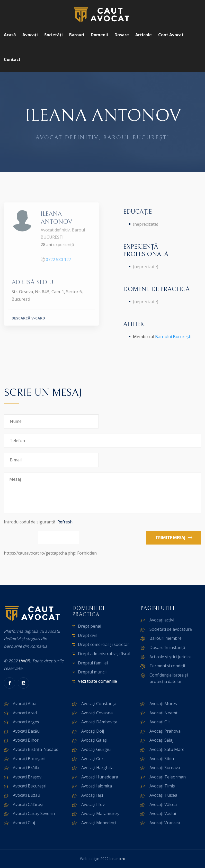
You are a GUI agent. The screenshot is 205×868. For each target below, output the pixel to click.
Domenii (99, 35)
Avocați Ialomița (97, 786)
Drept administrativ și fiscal (104, 654)
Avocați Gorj (93, 759)
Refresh (65, 522)
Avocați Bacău (26, 731)
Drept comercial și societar (104, 644)
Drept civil (88, 635)
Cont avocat (171, 35)
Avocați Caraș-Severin (34, 813)
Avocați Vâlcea (163, 804)
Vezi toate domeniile (97, 681)
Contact (12, 59)
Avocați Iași (92, 795)
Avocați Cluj (24, 823)
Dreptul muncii (92, 672)
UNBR (24, 661)
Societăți (54, 35)
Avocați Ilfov (93, 804)
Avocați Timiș (162, 786)
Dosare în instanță (167, 647)
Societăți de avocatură (171, 629)
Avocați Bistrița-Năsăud (36, 749)
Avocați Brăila (26, 768)
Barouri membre (166, 638)
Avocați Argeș (26, 722)
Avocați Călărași (28, 804)
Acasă (10, 35)
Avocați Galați (94, 740)
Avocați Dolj (93, 731)
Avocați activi (162, 620)
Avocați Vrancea (165, 823)
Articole (144, 35)
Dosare (122, 35)
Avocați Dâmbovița (99, 722)
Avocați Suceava (165, 768)
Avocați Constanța (99, 704)
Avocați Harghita (97, 768)
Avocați (30, 35)
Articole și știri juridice (171, 657)
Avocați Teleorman (168, 777)
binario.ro (117, 859)
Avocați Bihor (26, 740)
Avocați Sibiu (162, 759)
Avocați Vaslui (163, 813)
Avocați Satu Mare (167, 749)
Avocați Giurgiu (96, 749)
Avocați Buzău (26, 795)
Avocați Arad (25, 713)
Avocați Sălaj (161, 740)
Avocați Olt (160, 722)
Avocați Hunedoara (100, 777)
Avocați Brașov (27, 777)
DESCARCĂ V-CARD (28, 321)
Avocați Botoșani (29, 759)
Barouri (77, 35)
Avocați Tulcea (163, 795)
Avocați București (30, 786)
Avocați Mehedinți (99, 823)
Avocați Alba (25, 704)
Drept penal (90, 626)
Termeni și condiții (167, 666)
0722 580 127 (58, 262)
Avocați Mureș (163, 704)
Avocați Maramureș (100, 813)
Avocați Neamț (163, 713)
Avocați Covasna (97, 713)
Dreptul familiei (93, 663)
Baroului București (173, 337)
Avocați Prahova (165, 731)
